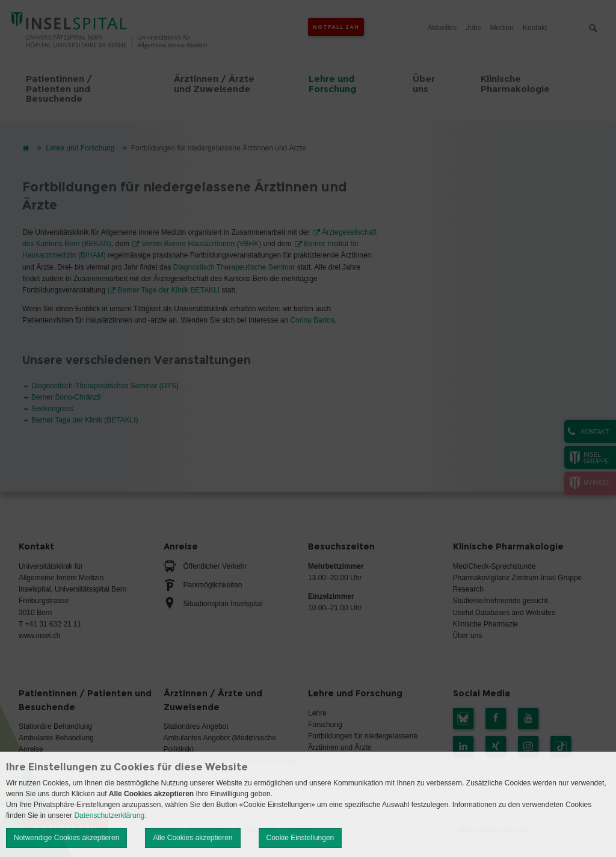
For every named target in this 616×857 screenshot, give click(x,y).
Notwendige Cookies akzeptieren (66, 838)
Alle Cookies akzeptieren (192, 838)
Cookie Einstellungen (300, 838)
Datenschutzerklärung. (110, 815)
